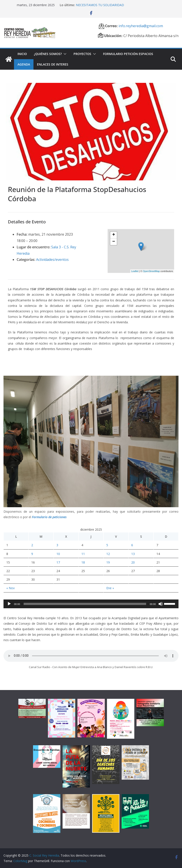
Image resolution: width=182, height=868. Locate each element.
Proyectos (82, 54)
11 (83, 554)
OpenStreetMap (151, 271)
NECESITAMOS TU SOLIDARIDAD (100, 5)
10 (58, 554)
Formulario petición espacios (128, 54)
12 (108, 554)
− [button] (114, 242)
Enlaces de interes (53, 64)
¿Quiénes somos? (48, 54)
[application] (91, 604)
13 (133, 554)
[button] (64, 54)
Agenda (24, 64)
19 (108, 562)
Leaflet (135, 271)
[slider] (85, 604)
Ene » (110, 588)
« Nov (10, 588)
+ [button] (114, 235)
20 (133, 562)
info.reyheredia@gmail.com (140, 26)
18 (83, 562)
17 (58, 562)
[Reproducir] (9, 604)
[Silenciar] (161, 604)
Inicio (22, 54)
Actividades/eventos (52, 260)
